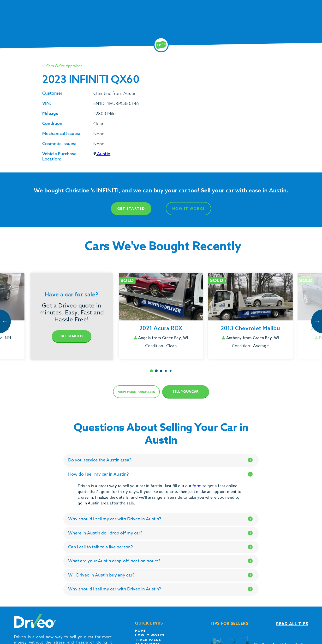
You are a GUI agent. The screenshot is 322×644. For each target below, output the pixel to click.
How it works (150, 635)
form (197, 486)
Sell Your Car (185, 392)
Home (140, 631)
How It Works (188, 209)
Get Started (131, 209)
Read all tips (292, 624)
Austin (102, 154)
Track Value (148, 640)
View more (136, 392)
